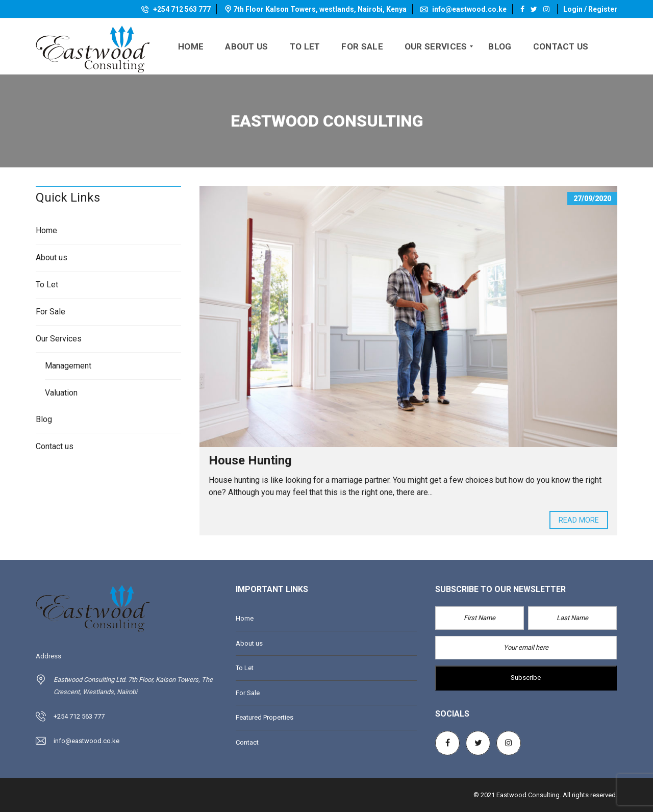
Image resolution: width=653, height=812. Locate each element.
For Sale (51, 312)
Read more (579, 520)
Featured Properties (265, 717)
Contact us (55, 446)
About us (52, 257)
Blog (44, 419)
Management (68, 366)
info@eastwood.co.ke (463, 9)
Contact (247, 742)
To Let (47, 285)
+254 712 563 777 (176, 9)
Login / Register (590, 9)
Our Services (59, 339)
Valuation (61, 393)
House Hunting (250, 460)
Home (46, 230)
